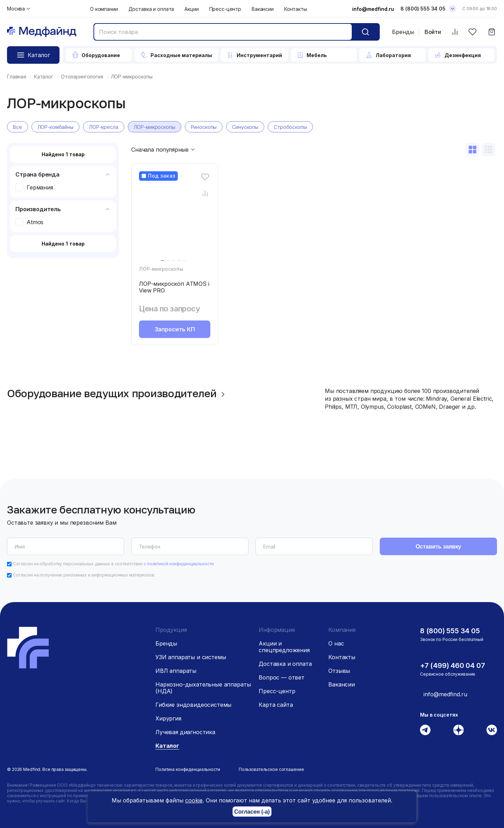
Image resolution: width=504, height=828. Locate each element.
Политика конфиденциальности (188, 769)
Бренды (403, 32)
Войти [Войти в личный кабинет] (433, 32)
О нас (336, 643)
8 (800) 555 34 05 (450, 631)
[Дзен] (458, 730)
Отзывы (339, 671)
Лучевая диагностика (185, 732)
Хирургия (168, 718)
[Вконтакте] (492, 730)
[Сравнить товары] (455, 32)
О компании (104, 9)
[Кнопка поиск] (365, 32)
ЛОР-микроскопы (155, 127)
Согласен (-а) (252, 812)
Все (17, 127)
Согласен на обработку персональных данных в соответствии (113, 564)
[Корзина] (492, 32)
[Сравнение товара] (205, 193)
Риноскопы (204, 127)
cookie (194, 800)
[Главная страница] (42, 32)
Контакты (296, 9)
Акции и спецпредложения (284, 647)
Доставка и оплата (151, 9)
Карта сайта (276, 705)
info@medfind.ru (373, 9)
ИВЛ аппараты (176, 671)
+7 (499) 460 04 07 (452, 665)
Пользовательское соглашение (271, 769)
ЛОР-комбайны (55, 127)
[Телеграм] (425, 730)
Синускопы (245, 127)
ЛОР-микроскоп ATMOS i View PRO (174, 287)
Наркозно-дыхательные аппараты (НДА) (203, 688)
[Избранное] (472, 32)
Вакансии (263, 9)
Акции (191, 9)
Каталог (167, 746)
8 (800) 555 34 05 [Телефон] (423, 9)
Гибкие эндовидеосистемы (193, 705)
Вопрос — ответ (282, 677)
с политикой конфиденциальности (178, 564)
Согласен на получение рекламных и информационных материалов (84, 575)
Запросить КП (175, 329)
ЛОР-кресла (104, 127)
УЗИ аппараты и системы (191, 657)
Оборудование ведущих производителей (117, 393)
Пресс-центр (225, 9)
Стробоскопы (290, 127)
